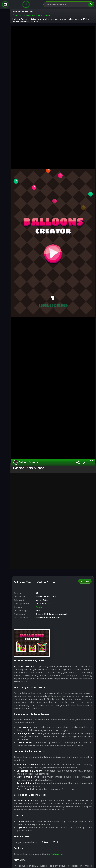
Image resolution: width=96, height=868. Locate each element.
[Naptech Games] (26, 4)
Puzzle (39, 594)
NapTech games (55, 841)
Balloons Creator (26, 449)
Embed (85, 568)
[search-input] (67, 4)
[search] (91, 4)
